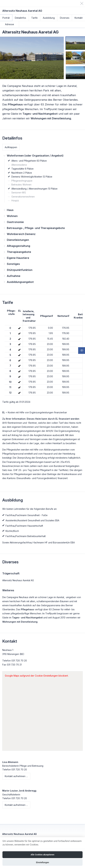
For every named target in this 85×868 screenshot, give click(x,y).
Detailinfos (20, 18)
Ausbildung (49, 18)
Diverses (65, 18)
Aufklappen (11, 147)
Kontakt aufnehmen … (16, 776)
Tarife (34, 18)
